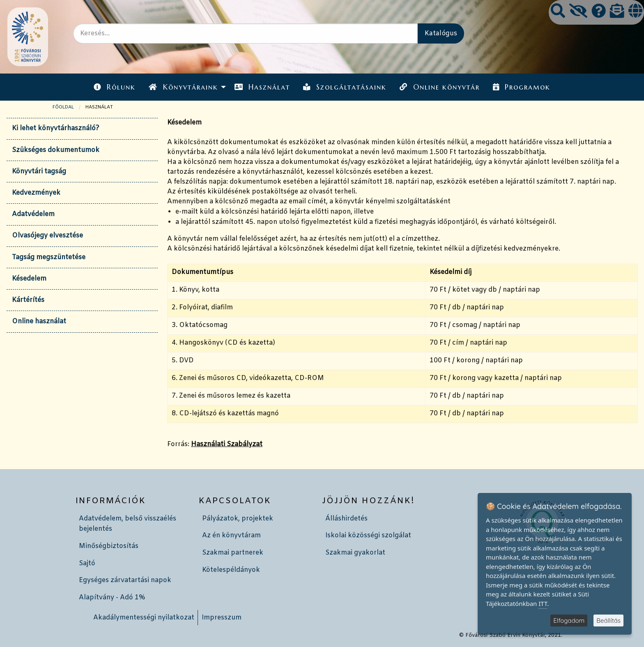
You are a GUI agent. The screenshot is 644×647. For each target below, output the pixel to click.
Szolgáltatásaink (345, 87)
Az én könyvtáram (231, 535)
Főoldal (63, 107)
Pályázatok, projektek (238, 519)
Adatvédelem (33, 214)
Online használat (39, 321)
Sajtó (87, 563)
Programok (522, 87)
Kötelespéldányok (231, 570)
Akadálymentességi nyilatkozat (144, 618)
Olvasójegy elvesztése (47, 236)
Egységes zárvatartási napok (125, 580)
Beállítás (608, 621)
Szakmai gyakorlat (355, 553)
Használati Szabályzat (227, 444)
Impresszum (222, 618)
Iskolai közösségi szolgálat (368, 535)
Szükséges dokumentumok (56, 150)
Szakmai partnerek (233, 553)
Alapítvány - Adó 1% (112, 597)
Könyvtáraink (183, 87)
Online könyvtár (439, 87)
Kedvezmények (36, 193)
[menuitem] (115, 87)
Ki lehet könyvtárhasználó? (56, 128)
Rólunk (115, 87)
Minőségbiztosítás (109, 546)
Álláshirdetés (346, 519)
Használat (262, 87)
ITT (543, 603)
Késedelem (29, 279)
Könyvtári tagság (39, 172)
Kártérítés (28, 300)
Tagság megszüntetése (49, 257)
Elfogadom (569, 621)
